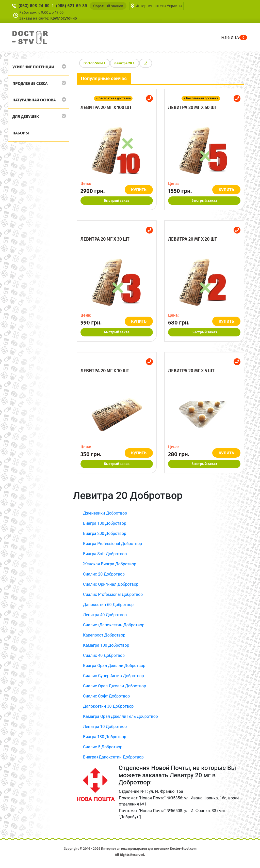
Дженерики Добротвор (105, 513)
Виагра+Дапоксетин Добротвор (113, 757)
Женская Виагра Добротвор (110, 564)
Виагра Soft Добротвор (105, 554)
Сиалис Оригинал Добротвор (111, 584)
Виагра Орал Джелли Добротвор (114, 666)
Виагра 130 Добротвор (105, 737)
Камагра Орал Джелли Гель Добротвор (120, 716)
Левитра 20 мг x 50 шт (193, 107)
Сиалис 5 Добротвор (103, 747)
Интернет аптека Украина (159, 6)
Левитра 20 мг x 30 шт (105, 239)
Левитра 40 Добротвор (105, 615)
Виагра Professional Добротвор (112, 544)
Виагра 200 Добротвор (105, 533)
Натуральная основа (34, 100)
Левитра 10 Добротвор (105, 727)
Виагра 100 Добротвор (105, 523)
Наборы (21, 133)
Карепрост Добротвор (104, 635)
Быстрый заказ (117, 201)
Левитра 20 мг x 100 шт (106, 107)
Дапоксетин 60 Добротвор (108, 605)
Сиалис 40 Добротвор (104, 655)
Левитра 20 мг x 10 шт (105, 371)
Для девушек (26, 117)
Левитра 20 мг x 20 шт (193, 239)
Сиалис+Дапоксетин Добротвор (114, 625)
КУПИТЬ (140, 190)
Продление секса (30, 83)
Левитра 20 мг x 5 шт (191, 371)
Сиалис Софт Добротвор (106, 696)
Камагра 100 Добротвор (106, 645)
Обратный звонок (108, 6)
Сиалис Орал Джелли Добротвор (115, 686)
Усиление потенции (33, 67)
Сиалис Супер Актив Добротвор (113, 676)
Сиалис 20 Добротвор (104, 574)
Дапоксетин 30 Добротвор (108, 706)
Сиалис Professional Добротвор (113, 594)
